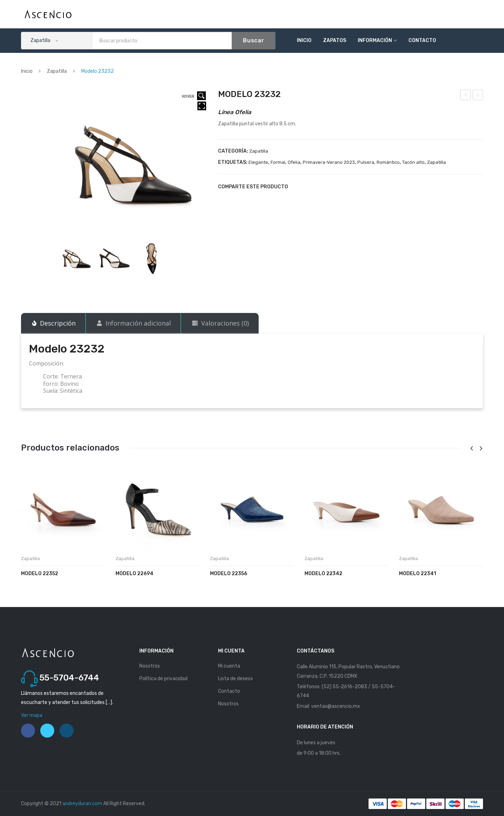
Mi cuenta (229, 666)
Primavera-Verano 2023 (329, 162)
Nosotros (150, 666)
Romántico (388, 162)
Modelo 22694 (134, 574)
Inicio (304, 40)
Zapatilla (57, 71)
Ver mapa (32, 715)
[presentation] (471, 449)
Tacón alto (413, 162)
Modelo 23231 (466, 96)
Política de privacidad (163, 679)
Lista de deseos (236, 679)
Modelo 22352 (40, 574)
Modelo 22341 (418, 574)
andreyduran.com (82, 804)
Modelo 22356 (229, 574)
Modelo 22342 (323, 574)
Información (375, 40)
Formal (278, 162)
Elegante (258, 162)
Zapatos (335, 40)
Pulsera (366, 162)
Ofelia (294, 162)
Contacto (422, 40)
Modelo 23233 (478, 96)
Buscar (254, 40)
